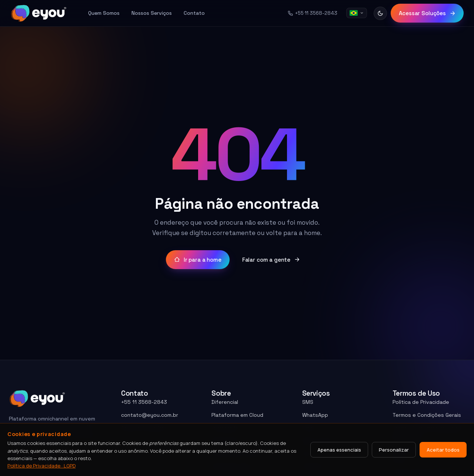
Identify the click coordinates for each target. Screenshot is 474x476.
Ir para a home (198, 260)
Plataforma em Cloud (237, 415)
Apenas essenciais (339, 450)
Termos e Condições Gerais (427, 415)
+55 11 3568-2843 (144, 402)
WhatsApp (315, 415)
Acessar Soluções (427, 13)
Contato (194, 13)
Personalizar (394, 450)
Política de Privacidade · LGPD (41, 466)
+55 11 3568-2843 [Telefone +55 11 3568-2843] (313, 13)
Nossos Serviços (152, 13)
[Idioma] (357, 13)
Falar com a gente (271, 260)
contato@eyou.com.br (150, 415)
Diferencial (225, 402)
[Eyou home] (39, 13)
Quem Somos (104, 13)
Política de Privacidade (421, 402)
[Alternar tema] (380, 13)
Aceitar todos (443, 450)
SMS (308, 402)
